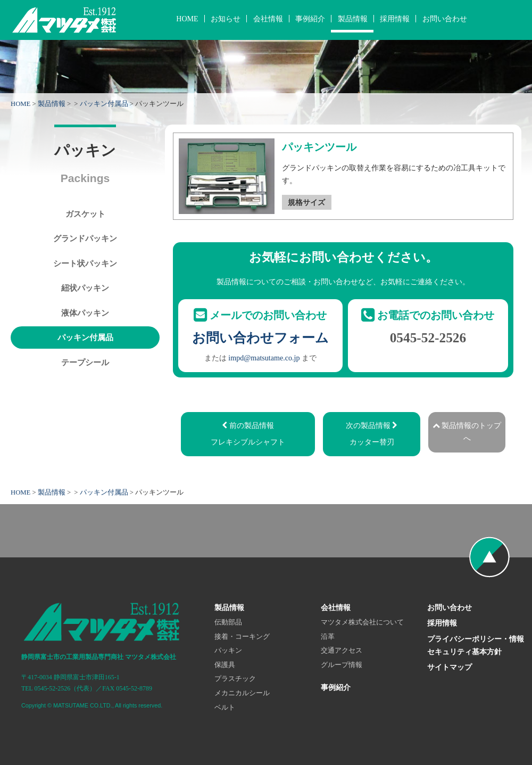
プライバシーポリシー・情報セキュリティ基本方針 (476, 645)
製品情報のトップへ (467, 432)
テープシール (85, 362)
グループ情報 (342, 665)
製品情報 (353, 19)
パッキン (228, 651)
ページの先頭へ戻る (489, 557)
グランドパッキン (85, 238)
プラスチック (235, 679)
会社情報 (268, 19)
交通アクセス (342, 651)
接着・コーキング (242, 637)
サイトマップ (450, 667)
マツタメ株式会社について (362, 622)
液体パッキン (85, 313)
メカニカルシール (242, 693)
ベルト (225, 708)
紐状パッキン (85, 288)
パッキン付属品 (104, 104)
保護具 (225, 665)
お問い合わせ (445, 19)
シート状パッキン (85, 263)
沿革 (328, 637)
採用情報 (395, 19)
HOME (187, 19)
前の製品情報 (248, 435)
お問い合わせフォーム (260, 338)
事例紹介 (310, 19)
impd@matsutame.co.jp (264, 358)
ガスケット (85, 214)
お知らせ (226, 19)
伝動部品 (228, 622)
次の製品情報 (372, 435)
